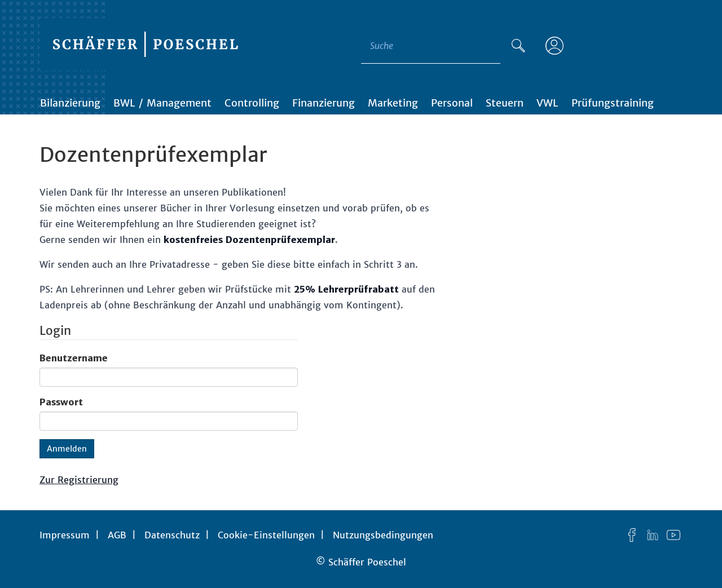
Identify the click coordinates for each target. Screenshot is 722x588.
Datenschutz (172, 535)
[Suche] (518, 46)
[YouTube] (673, 535)
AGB (117, 535)
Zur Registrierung (79, 480)
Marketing (393, 103)
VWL (547, 103)
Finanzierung (323, 103)
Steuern (505, 103)
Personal (452, 103)
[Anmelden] (554, 46)
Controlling (252, 103)
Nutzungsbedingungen (383, 535)
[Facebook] (632, 535)
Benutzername (74, 358)
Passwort (61, 402)
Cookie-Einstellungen (266, 535)
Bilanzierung (70, 103)
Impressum (65, 535)
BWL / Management (162, 103)
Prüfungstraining (613, 103)
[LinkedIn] (653, 535)
